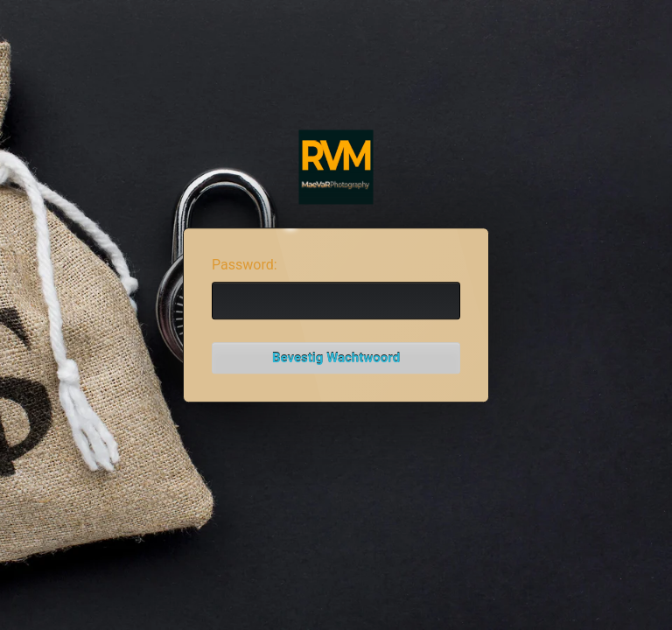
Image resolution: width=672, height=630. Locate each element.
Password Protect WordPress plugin (336, 168)
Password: (245, 265)
